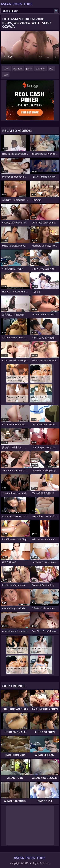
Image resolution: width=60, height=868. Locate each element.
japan (29, 69)
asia (6, 75)
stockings (41, 69)
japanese (18, 69)
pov (51, 69)
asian (7, 69)
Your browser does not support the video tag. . (30, 48)
